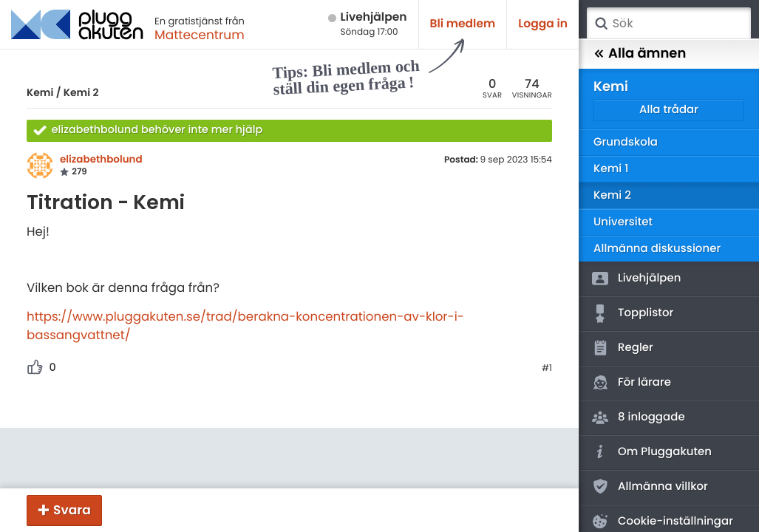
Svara (72, 510)
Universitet (623, 222)
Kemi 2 (81, 92)
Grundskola (626, 142)
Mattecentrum (200, 35)
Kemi (40, 92)
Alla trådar (669, 110)
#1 (547, 369)
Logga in (543, 24)
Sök (601, 24)
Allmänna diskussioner (657, 249)
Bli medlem (463, 24)
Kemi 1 (611, 169)
